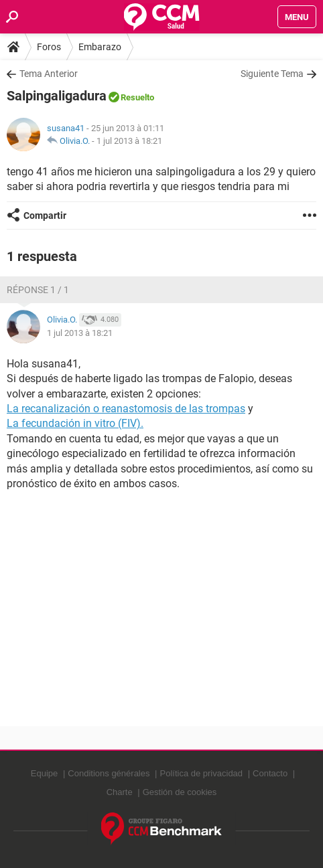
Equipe (44, 773)
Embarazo (100, 47)
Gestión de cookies (180, 792)
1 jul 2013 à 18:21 (129, 141)
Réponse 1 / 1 (38, 290)
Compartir (45, 215)
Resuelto (137, 97)
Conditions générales (109, 773)
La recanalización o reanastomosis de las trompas (126, 409)
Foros (49, 47)
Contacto (270, 773)
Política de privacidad (202, 773)
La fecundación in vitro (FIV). (75, 423)
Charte (120, 792)
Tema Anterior (49, 74)
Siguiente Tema (272, 74)
